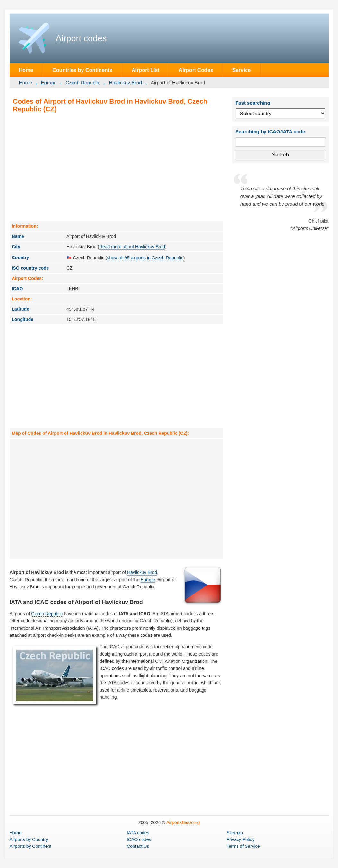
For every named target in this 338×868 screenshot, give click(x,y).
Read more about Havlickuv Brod (132, 247)
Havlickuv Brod (125, 83)
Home (26, 70)
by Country (29, 839)
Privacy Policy (240, 839)
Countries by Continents (82, 70)
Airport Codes (196, 70)
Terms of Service (243, 846)
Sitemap (234, 833)
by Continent (31, 846)
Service (242, 70)
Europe (49, 83)
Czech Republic (83, 83)
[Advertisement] (117, 167)
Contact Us (138, 846)
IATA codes (138, 833)
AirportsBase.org (183, 822)
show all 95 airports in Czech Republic (145, 258)
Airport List (146, 70)
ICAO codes (139, 839)
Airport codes (81, 38)
